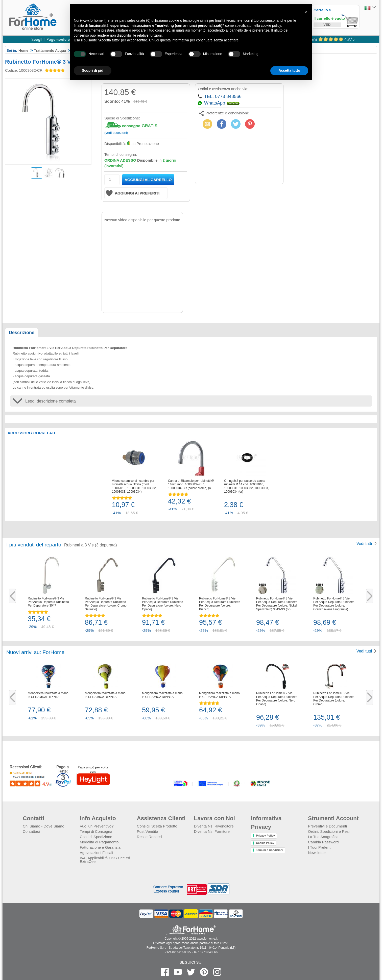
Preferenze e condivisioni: (227, 113)
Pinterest (250, 124)
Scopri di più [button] (93, 70)
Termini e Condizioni (269, 850)
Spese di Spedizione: (122, 118)
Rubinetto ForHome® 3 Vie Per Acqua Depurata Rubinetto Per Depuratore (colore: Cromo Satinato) (106, 604)
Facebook (222, 124)
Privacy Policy (265, 836)
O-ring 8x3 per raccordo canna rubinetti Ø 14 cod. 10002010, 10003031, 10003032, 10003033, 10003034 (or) (246, 486)
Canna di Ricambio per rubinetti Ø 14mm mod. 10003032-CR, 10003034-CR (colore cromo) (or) (191, 484)
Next (370, 596)
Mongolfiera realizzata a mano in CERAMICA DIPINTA (48, 695)
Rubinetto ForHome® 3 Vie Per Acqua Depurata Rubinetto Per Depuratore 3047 (48, 602)
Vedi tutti (364, 544)
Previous (12, 596)
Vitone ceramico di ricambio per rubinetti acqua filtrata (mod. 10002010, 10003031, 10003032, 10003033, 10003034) (134, 486)
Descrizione (22, 333)
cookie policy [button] (271, 26)
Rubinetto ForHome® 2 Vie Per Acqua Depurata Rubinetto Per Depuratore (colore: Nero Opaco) (277, 699)
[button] (306, 12)
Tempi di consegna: (121, 154)
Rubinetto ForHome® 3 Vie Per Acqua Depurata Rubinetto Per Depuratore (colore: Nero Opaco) (163, 604)
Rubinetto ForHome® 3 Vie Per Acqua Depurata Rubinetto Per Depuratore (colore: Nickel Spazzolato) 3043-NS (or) (277, 604)
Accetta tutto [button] (289, 70)
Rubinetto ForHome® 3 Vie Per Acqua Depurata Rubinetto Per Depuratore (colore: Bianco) (220, 604)
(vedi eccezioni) (116, 133)
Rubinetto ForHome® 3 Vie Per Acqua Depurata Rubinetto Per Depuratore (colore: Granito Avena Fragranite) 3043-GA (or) (334, 604)
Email (207, 124)
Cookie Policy (265, 843)
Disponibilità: (115, 144)
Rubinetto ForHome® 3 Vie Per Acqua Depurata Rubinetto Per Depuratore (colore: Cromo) (334, 699)
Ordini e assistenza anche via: (223, 89)
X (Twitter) (236, 126)
